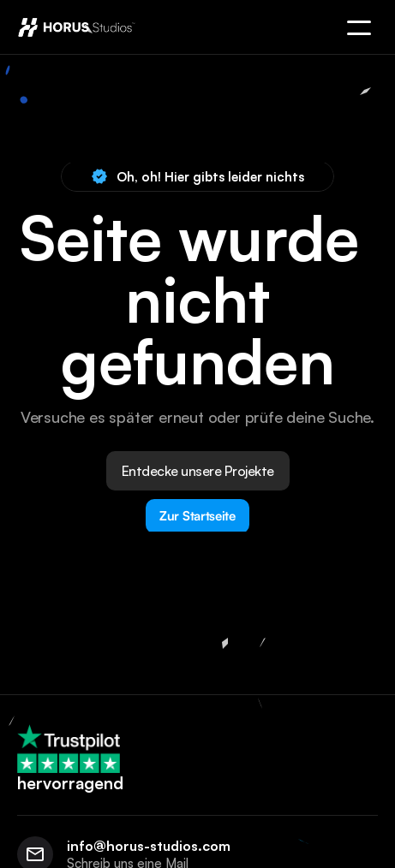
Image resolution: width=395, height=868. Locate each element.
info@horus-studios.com (149, 846)
